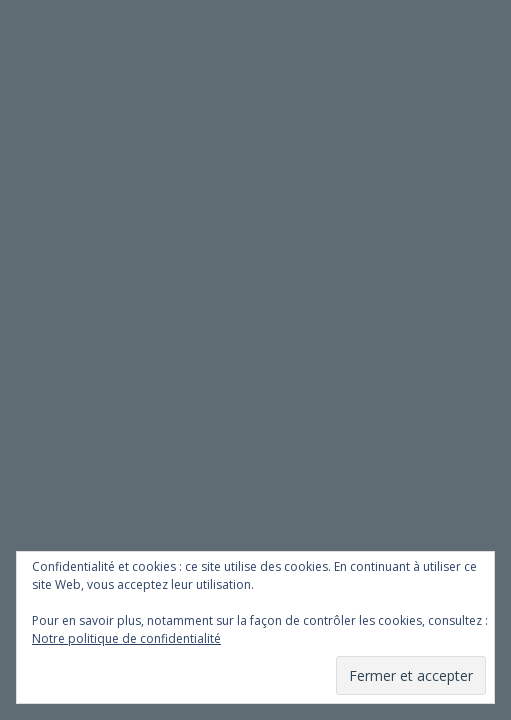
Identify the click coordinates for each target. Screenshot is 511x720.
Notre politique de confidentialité (126, 638)
